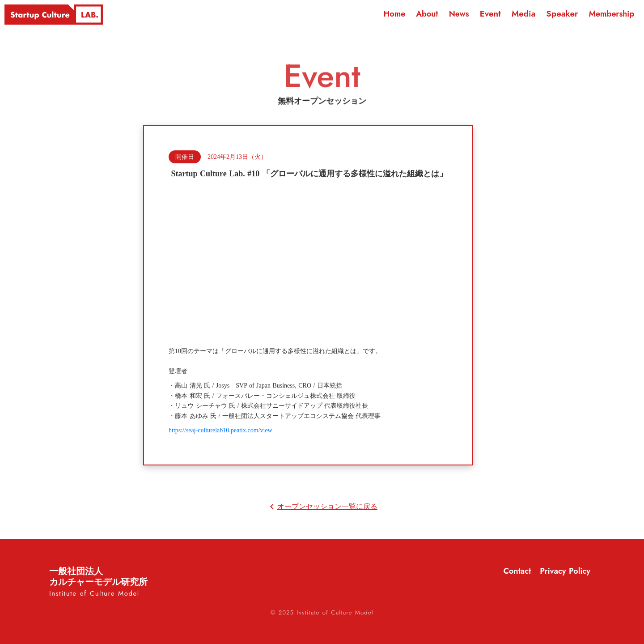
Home (395, 14)
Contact (517, 571)
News (459, 14)
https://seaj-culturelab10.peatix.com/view (220, 430)
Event (490, 14)
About (427, 14)
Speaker (562, 14)
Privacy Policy (565, 571)
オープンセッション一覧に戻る (327, 506)
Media (524, 14)
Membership (611, 14)
